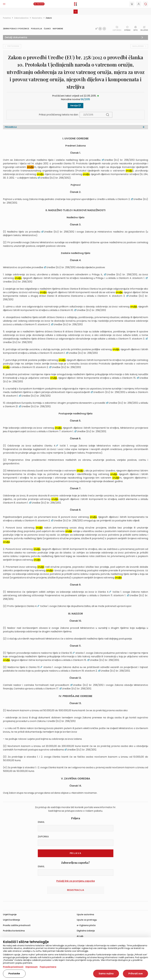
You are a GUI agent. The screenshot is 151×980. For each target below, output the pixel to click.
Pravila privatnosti (13, 967)
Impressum (32, 967)
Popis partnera (48, 967)
